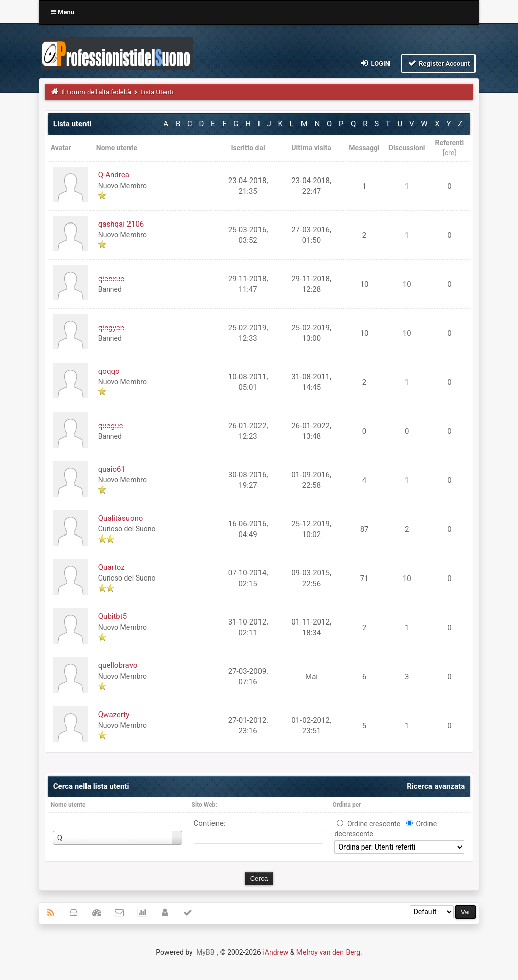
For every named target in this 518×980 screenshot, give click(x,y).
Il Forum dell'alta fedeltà (96, 92)
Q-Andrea (114, 175)
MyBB (205, 952)
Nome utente (68, 805)
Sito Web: (205, 805)
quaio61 (112, 469)
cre (449, 153)
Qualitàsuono (121, 518)
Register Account (438, 63)
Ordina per (347, 805)
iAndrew (275, 952)
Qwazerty (114, 715)
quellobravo (118, 665)
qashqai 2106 (121, 224)
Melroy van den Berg (328, 952)
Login (375, 63)
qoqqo (109, 371)
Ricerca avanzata (436, 786)
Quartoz (112, 567)
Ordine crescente (374, 824)
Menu (62, 12)
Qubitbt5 (113, 616)
